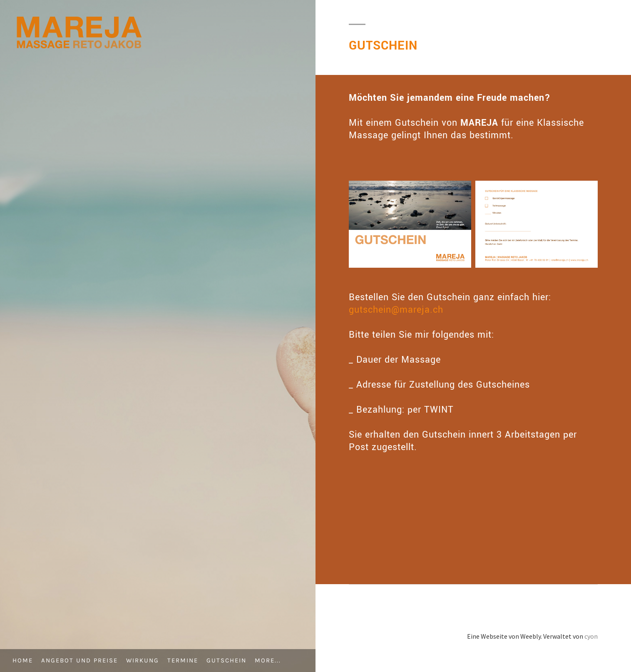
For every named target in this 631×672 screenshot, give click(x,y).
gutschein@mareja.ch (396, 310)
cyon (591, 636)
